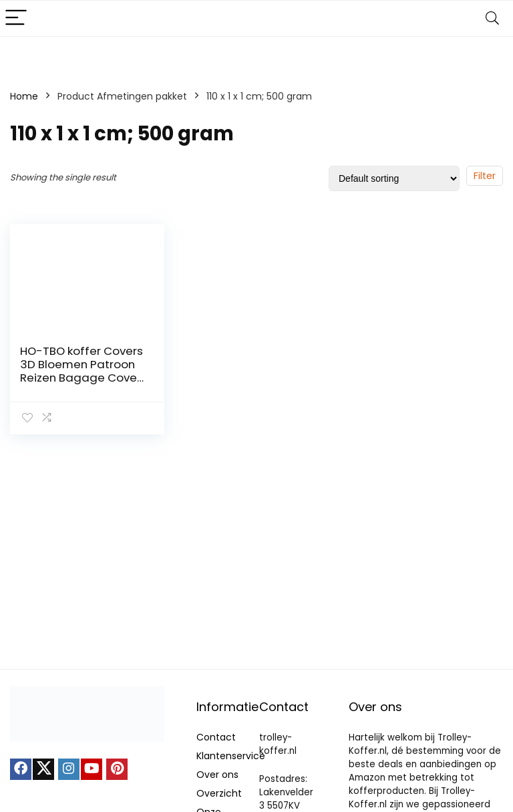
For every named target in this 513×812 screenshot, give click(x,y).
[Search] (492, 18)
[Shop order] (394, 178)
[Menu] (16, 18)
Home (24, 96)
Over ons (217, 775)
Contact (216, 737)
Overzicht (219, 793)
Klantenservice (231, 756)
